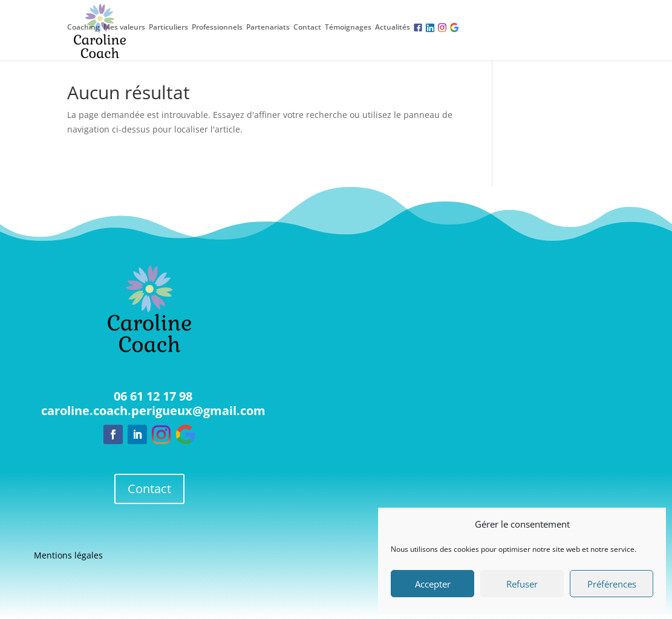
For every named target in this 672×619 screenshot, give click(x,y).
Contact (307, 27)
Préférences (612, 584)
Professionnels (217, 27)
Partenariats (268, 27)
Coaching (83, 27)
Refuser (522, 584)
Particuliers (168, 27)
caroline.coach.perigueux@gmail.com (153, 411)
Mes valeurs (124, 27)
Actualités (393, 27)
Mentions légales (68, 556)
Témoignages (348, 27)
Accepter (433, 584)
